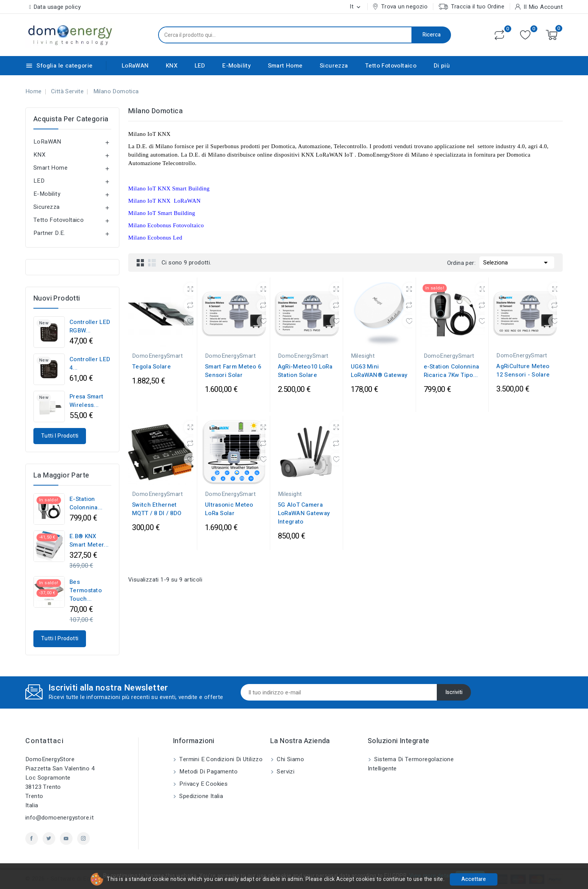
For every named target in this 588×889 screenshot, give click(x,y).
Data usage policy (57, 7)
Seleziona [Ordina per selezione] (517, 262)
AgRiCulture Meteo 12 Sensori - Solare (523, 370)
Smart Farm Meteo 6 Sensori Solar (233, 371)
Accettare (474, 879)
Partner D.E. (49, 233)
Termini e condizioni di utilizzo (220, 759)
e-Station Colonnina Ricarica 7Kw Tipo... (452, 371)
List (152, 263)
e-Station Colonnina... (86, 503)
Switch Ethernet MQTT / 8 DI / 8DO (157, 509)
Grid (140, 263)
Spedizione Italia (200, 796)
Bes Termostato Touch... (86, 590)
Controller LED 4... (90, 364)
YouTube (66, 839)
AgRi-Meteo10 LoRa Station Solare (305, 371)
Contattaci (45, 741)
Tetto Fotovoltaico (391, 66)
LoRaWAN (135, 66)
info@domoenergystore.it (59, 818)
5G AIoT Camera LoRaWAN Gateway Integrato (304, 513)
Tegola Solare (151, 367)
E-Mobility (236, 66)
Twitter (49, 839)
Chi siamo (290, 759)
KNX (172, 66)
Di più (442, 66)
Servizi (285, 772)
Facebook (32, 839)
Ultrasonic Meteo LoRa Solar (229, 509)
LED (200, 66)
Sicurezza (334, 66)
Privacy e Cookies (203, 784)
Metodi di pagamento (208, 772)
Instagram (83, 839)
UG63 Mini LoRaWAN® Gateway (379, 371)
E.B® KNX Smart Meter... (89, 540)
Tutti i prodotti (60, 436)
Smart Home (285, 66)
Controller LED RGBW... (90, 326)
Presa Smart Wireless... (86, 401)
